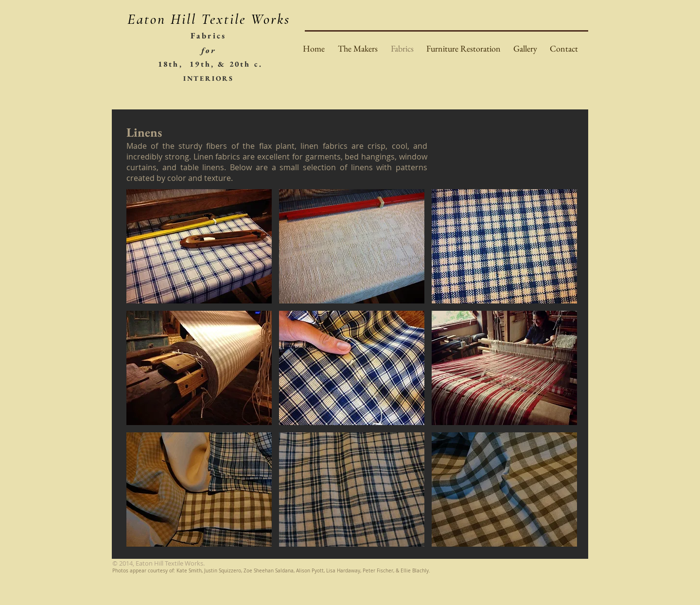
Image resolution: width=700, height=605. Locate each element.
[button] (199, 246)
